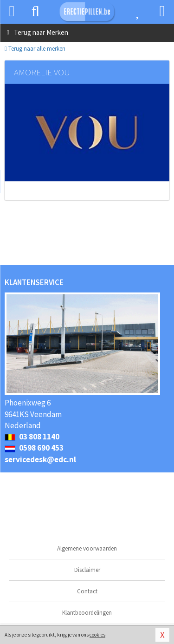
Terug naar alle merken (35, 49)
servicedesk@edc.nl (40, 459)
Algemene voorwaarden (87, 548)
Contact (87, 591)
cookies (97, 635)
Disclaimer (87, 570)
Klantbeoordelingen (87, 613)
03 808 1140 (32, 437)
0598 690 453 (34, 448)
